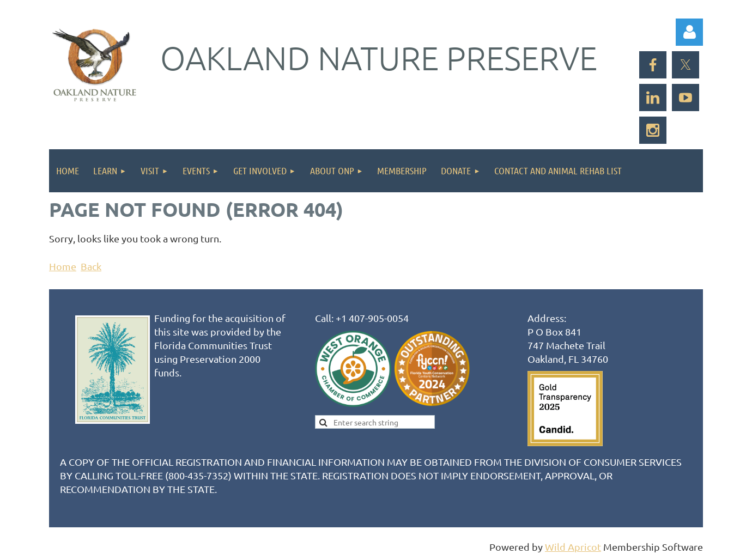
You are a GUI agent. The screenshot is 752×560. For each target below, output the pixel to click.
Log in (689, 32)
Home (63, 266)
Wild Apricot (573, 547)
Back (91, 266)
